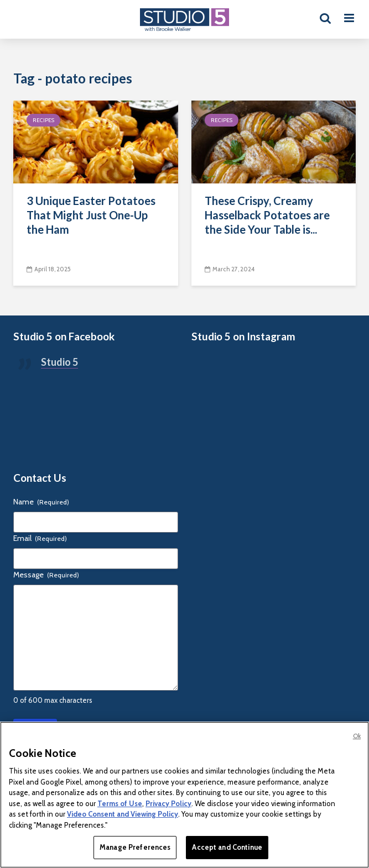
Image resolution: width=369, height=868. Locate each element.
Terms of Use (120, 803)
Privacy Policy (168, 803)
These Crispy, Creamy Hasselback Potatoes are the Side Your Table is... (267, 215)
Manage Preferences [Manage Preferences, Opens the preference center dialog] (135, 847)
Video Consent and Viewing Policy (123, 814)
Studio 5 (59, 362)
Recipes (43, 120)
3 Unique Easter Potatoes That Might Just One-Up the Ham (91, 215)
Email (40, 538)
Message (46, 575)
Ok (357, 736)
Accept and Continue (227, 847)
